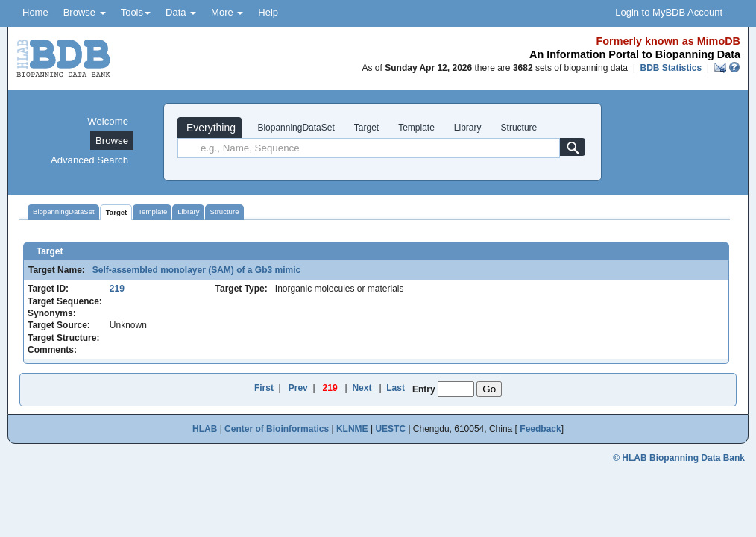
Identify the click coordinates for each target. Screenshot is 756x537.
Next (362, 388)
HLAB (205, 429)
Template (416, 128)
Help (268, 12)
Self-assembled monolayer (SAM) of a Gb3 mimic (194, 270)
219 (117, 289)
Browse (85, 12)
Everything (210, 128)
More (227, 12)
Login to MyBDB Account (669, 12)
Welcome (108, 121)
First (264, 388)
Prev (298, 388)
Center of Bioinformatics (277, 429)
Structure (519, 128)
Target (366, 128)
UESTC (390, 429)
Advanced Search (89, 160)
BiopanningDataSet (295, 128)
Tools (136, 12)
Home (35, 12)
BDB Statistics (671, 68)
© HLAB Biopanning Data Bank (679, 458)
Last (396, 388)
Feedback (540, 429)
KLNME (352, 429)
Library (468, 128)
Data (181, 12)
